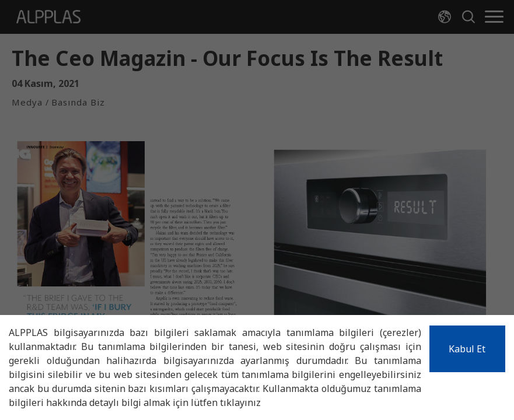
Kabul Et (467, 349)
